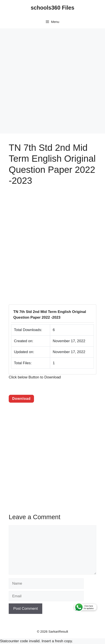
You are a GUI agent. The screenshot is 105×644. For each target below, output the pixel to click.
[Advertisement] (52, 81)
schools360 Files (52, 8)
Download (21, 399)
